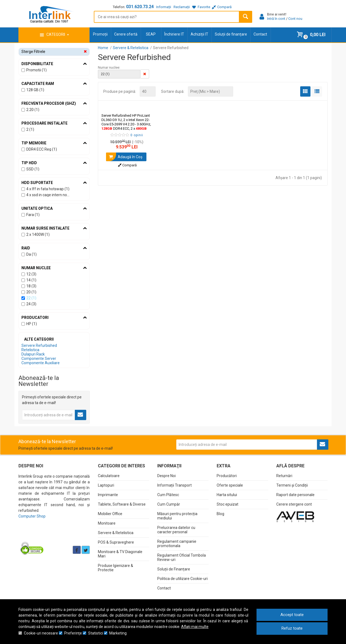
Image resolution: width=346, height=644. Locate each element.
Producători (227, 476)
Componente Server (39, 359)
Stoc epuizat (228, 504)
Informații (164, 7)
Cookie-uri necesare (41, 633)
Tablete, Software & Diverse (122, 504)
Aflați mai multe (195, 627)
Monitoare (107, 523)
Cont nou (295, 19)
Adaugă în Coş (124, 157)
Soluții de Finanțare (174, 569)
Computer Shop (32, 516)
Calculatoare (109, 476)
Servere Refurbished (39, 345)
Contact (260, 34)
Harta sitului (227, 495)
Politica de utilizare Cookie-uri (182, 579)
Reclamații (182, 7)
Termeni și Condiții (292, 485)
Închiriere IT (174, 34)
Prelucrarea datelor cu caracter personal (176, 530)
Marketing (118, 633)
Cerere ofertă (126, 34)
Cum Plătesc (168, 495)
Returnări (284, 476)
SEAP (151, 34)
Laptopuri (106, 485)
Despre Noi (166, 476)
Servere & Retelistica (116, 533)
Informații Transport (174, 485)
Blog (220, 514)
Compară (127, 165)
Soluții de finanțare (231, 34)
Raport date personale (295, 495)
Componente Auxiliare (41, 363)
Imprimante (108, 495)
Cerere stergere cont (294, 504)
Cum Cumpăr (169, 504)
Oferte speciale (230, 485)
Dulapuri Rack (33, 354)
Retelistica (30, 350)
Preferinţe (73, 633)
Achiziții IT (199, 34)
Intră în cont (276, 19)
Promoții (100, 34)
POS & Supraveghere (116, 542)
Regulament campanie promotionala (177, 544)
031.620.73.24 (140, 7)
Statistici (96, 633)
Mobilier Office (110, 514)
